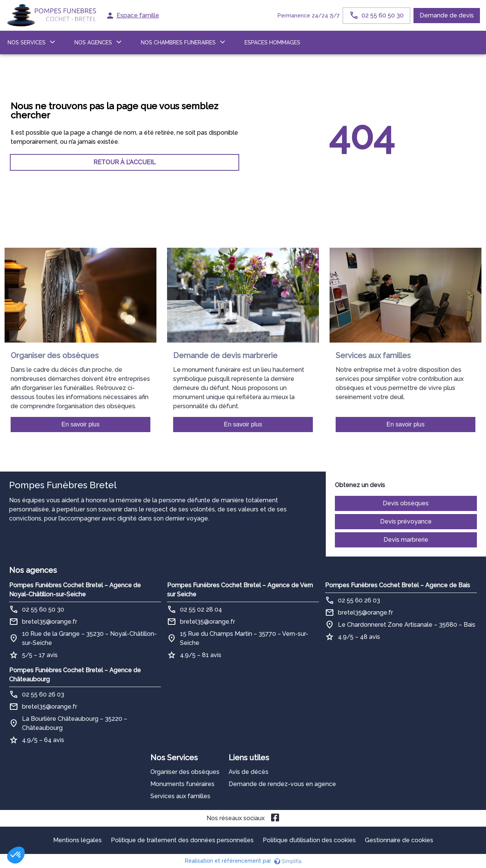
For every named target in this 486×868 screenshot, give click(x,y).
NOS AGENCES (93, 42)
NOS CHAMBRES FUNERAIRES (178, 42)
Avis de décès (249, 772)
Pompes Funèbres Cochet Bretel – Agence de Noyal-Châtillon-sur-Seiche (75, 590)
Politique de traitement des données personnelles (182, 840)
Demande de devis (447, 15)
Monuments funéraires (182, 784)
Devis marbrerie (406, 540)
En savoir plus (81, 424)
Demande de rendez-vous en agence (282, 784)
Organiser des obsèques (185, 772)
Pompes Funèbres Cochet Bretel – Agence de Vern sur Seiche (240, 590)
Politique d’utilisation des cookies (309, 840)
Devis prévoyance (406, 521)
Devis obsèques (406, 503)
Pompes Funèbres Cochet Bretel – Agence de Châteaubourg (75, 675)
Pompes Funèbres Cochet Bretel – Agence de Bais (398, 585)
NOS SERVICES (27, 42)
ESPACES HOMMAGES (272, 42)
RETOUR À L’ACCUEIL (125, 162)
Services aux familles (180, 796)
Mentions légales (77, 840)
